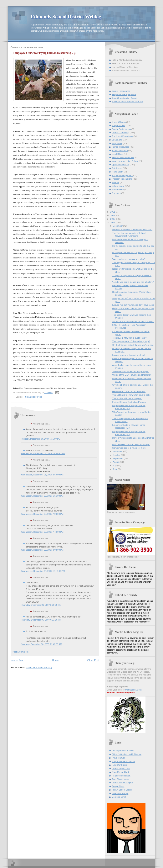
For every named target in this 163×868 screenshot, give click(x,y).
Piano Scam (117, 172)
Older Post (93, 660)
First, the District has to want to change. (131, 444)
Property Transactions (122, 179)
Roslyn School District (122, 790)
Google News (118, 786)
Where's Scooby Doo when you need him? (132, 230)
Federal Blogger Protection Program (129, 402)
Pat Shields (117, 168)
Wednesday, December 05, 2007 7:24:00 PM (42, 514)
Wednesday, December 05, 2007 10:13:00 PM (43, 571)
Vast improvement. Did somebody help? (131, 341)
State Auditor (118, 190)
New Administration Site (123, 157)
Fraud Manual (118, 758)
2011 (113, 212)
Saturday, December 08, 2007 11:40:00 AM (42, 644)
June (115, 469)
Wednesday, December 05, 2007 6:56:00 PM (42, 496)
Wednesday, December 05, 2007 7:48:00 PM (42, 532)
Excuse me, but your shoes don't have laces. (133, 305)
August (116, 462)
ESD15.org (117, 140)
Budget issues (118, 125)
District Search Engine (122, 783)
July (115, 465)
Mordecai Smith (119, 797)
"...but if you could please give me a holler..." (133, 282)
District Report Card (121, 769)
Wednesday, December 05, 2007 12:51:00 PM (43, 453)
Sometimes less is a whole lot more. (129, 448)
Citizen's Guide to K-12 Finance (127, 754)
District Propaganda (121, 91)
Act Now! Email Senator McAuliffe (127, 102)
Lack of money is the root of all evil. (129, 355)
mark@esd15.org (133, 690)
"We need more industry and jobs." (129, 259)
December (118, 226)
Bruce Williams (119, 122)
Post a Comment (20, 652)
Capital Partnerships (121, 129)
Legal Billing (117, 154)
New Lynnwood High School (125, 161)
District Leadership (120, 133)
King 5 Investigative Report (124, 98)
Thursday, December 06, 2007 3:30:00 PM (41, 605)
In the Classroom (120, 151)
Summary (116, 193)
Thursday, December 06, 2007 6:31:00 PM (41, 620)
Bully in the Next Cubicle (123, 761)
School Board (118, 186)
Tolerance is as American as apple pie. (131, 371)
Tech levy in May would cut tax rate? (129, 338)
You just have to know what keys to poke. (132, 395)
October (117, 455)
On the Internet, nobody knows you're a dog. (133, 345)
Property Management (122, 175)
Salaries (115, 183)
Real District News (120, 779)
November (118, 451)
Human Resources (33, 397)
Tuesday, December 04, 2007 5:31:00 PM (41, 439)
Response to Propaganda (124, 94)
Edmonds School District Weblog (66, 17)
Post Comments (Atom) (39, 667)
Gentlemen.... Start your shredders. (129, 391)
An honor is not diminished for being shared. (133, 321)
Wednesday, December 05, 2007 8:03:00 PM (42, 550)
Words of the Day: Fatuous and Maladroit (132, 375)
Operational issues (120, 165)
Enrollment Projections (122, 136)
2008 (113, 219)
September (118, 458)
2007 (113, 222)
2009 (113, 215)
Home (56, 660)
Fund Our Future (120, 765)
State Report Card (120, 772)
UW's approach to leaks (123, 751)
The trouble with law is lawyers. (127, 398)
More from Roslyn (120, 793)
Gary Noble (117, 143)
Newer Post (17, 660)
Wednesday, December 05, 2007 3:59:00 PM (42, 475)
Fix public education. (121, 776)
